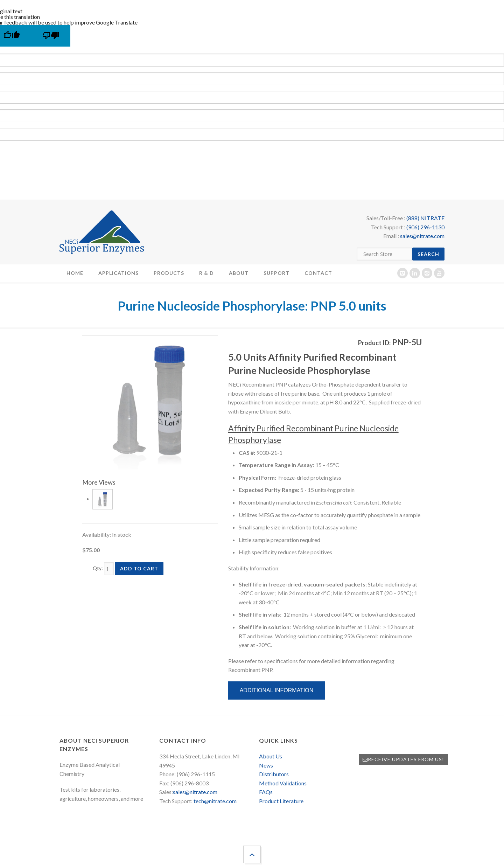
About (239, 273)
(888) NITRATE (425, 218)
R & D (206, 273)
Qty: (98, 568)
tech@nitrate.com (215, 801)
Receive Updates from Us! (403, 759)
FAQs (266, 792)
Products (169, 273)
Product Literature (281, 801)
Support (276, 273)
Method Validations (283, 783)
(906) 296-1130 (425, 227)
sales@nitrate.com (422, 236)
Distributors (274, 774)
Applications (118, 273)
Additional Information (277, 690)
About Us (271, 756)
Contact (318, 273)
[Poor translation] (51, 36)
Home (75, 273)
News (266, 765)
